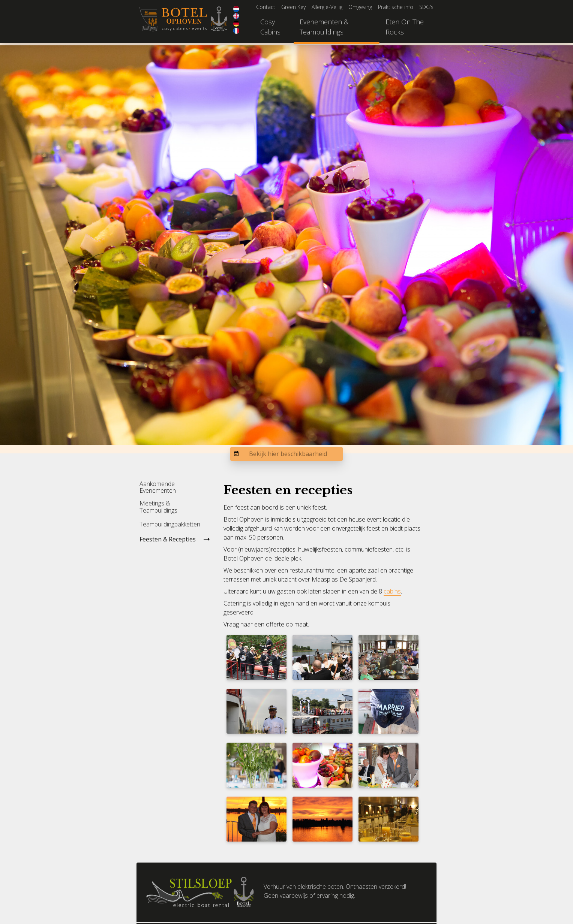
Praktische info (396, 7)
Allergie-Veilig (327, 7)
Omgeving (360, 7)
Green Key (293, 7)
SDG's (426, 7)
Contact (266, 7)
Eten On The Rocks (405, 27)
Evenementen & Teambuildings (324, 27)
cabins (392, 591)
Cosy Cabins (270, 27)
